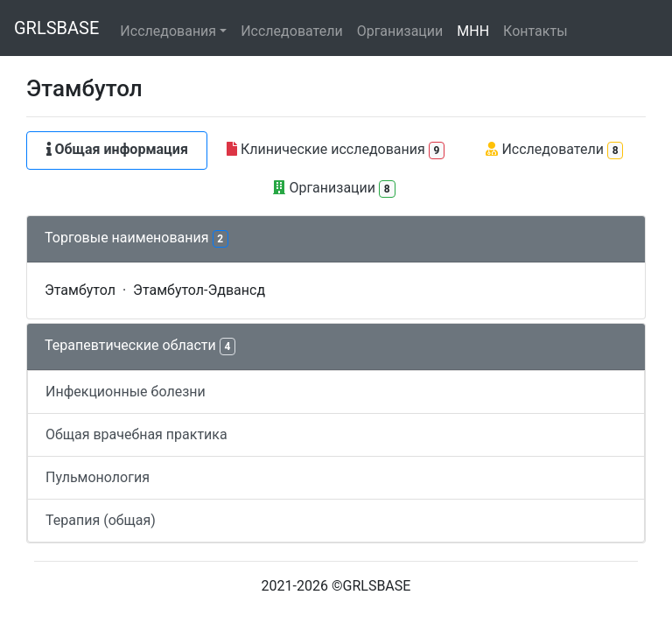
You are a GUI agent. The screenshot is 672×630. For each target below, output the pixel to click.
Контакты (535, 31)
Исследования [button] (168, 31)
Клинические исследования (336, 150)
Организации (400, 31)
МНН (473, 31)
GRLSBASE (56, 28)
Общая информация (117, 149)
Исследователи (291, 31)
